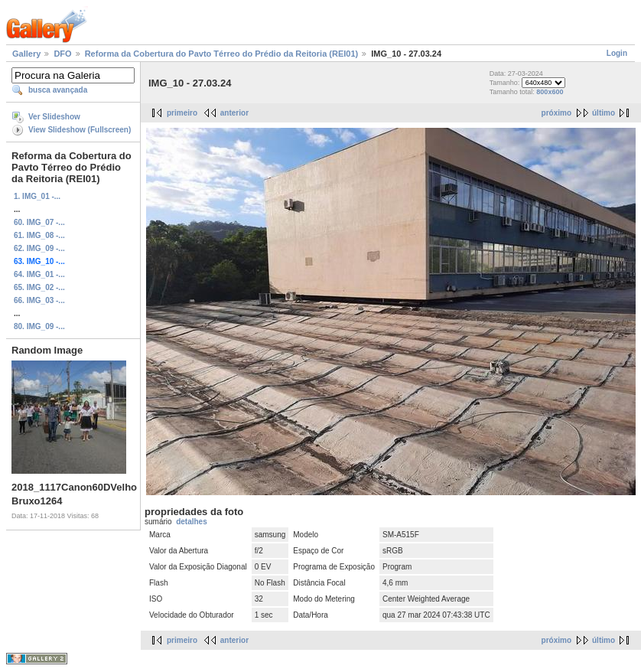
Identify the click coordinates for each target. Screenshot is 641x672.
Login (617, 53)
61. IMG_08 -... (39, 235)
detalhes (192, 522)
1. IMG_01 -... (37, 196)
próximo (556, 113)
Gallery (26, 54)
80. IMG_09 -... (39, 326)
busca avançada (58, 90)
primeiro (182, 113)
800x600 (550, 92)
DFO (62, 54)
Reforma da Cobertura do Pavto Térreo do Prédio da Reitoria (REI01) (222, 54)
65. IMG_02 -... (39, 287)
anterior (234, 113)
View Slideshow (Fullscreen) (80, 130)
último (604, 113)
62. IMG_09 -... (39, 248)
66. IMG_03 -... (39, 300)
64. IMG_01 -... (39, 274)
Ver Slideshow (54, 117)
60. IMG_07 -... (39, 222)
